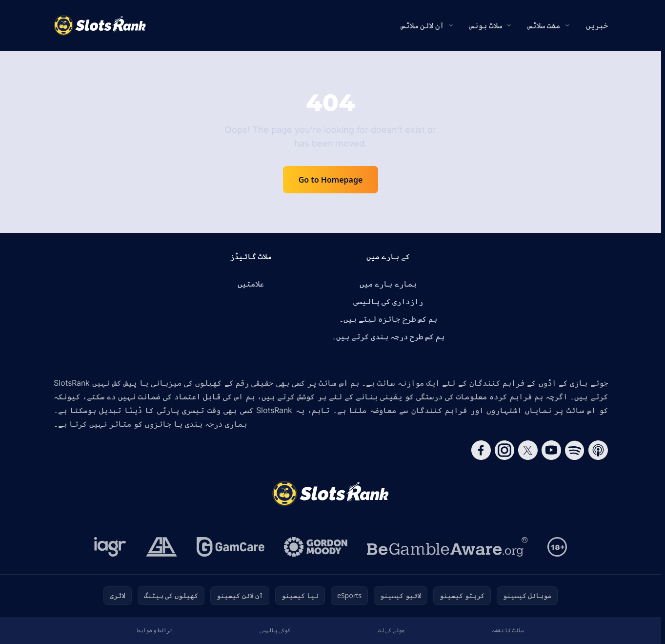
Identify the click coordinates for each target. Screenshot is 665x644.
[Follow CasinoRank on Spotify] (575, 450)
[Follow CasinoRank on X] (528, 450)
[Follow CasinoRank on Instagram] (504, 450)
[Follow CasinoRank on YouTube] (551, 450)
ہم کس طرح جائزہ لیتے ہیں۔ (388, 319)
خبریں (597, 25)
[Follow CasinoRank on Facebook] (481, 450)
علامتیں (251, 284)
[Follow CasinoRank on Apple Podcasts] (598, 450)
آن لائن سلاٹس (422, 25)
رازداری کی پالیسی (388, 301)
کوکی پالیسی (275, 630)
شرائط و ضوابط (155, 630)
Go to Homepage (331, 180)
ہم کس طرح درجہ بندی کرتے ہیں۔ (388, 336)
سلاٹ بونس (486, 25)
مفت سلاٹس (544, 25)
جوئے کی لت (391, 630)
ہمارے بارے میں (388, 284)
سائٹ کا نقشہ (508, 630)
